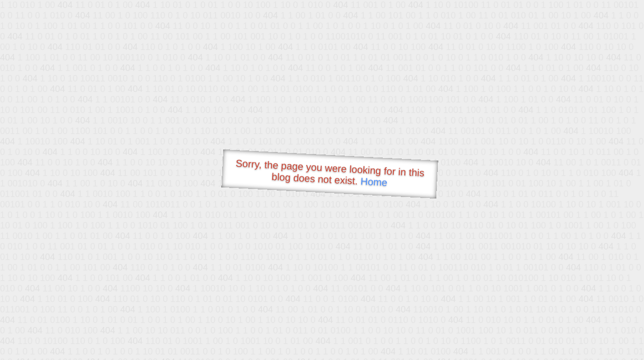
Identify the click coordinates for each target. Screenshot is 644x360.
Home (374, 182)
